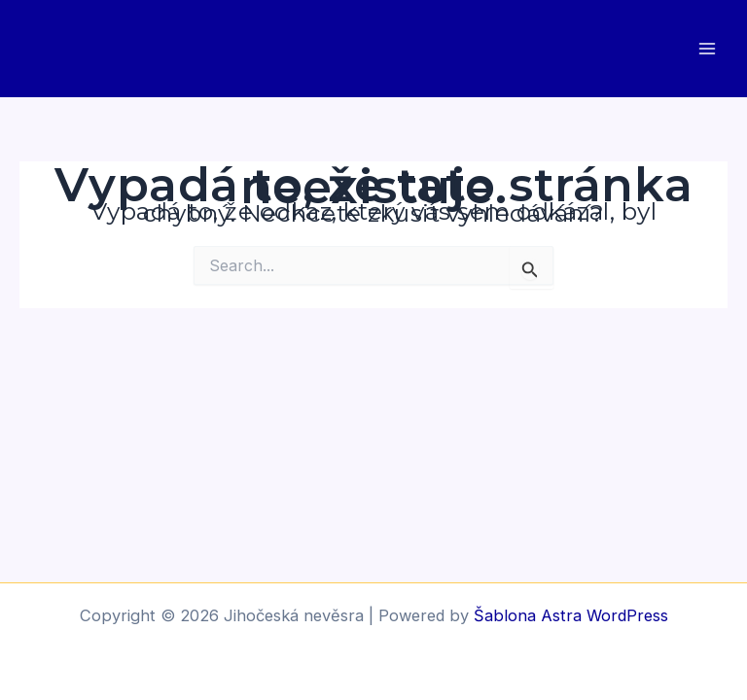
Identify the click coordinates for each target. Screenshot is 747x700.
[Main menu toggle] (707, 49)
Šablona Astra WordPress (571, 615)
